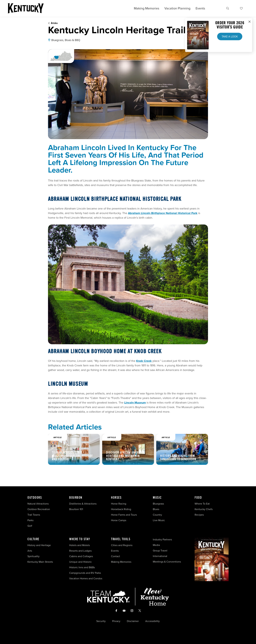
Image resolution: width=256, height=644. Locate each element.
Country (157, 515)
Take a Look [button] (230, 36)
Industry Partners (162, 539)
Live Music (159, 520)
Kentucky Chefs (204, 509)
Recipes (200, 515)
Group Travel (160, 551)
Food (198, 498)
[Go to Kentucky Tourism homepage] (26, 8)
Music (157, 498)
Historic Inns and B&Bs (82, 567)
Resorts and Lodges (80, 551)
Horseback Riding (121, 509)
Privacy (116, 621)
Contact (116, 556)
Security (101, 621)
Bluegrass (158, 504)
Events (200, 8)
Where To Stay (80, 539)
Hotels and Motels (80, 545)
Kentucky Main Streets (40, 562)
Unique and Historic (80, 562)
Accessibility (152, 621)
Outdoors (35, 498)
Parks (30, 520)
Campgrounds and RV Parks (85, 573)
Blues (156, 509)
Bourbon (76, 498)
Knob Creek (144, 361)
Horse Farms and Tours (124, 515)
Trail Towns (34, 515)
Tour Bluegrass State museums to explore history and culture (72, 456)
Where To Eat (202, 504)
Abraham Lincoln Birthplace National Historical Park (163, 213)
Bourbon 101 (76, 509)
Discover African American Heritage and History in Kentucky (125, 456)
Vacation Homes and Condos (86, 578)
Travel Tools (121, 539)
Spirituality (34, 556)
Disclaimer (133, 621)
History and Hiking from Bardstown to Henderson (178, 458)
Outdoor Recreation (39, 509)
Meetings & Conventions (167, 562)
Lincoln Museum (135, 403)
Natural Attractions (38, 504)
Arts (30, 551)
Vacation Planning (177, 8)
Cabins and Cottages (81, 556)
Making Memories (147, 8)
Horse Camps (119, 520)
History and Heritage (39, 545)
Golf (30, 526)
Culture (33, 539)
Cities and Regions (122, 545)
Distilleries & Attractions (83, 504)
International (160, 556)
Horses (116, 498)
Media (156, 545)
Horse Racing (119, 504)
